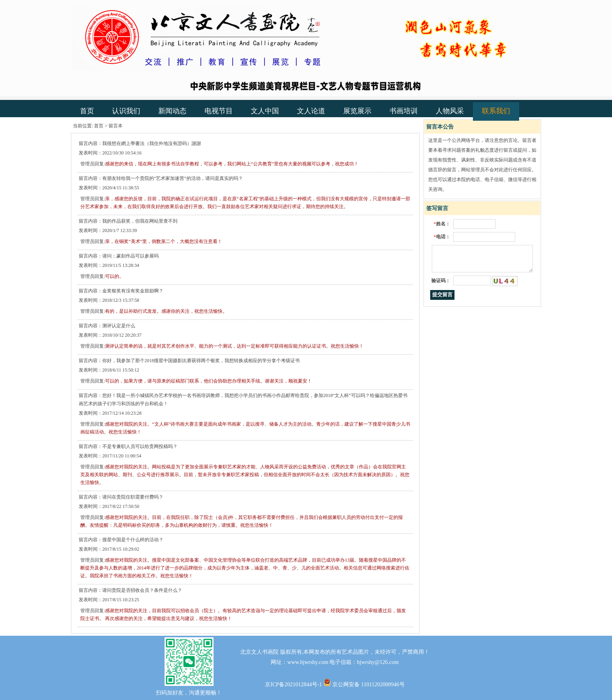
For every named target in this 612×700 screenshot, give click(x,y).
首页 (87, 111)
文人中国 (265, 111)
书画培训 (404, 111)
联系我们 (496, 111)
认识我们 (126, 111)
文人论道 (311, 111)
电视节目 (219, 111)
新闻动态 (172, 111)
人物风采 (450, 111)
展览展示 (357, 111)
